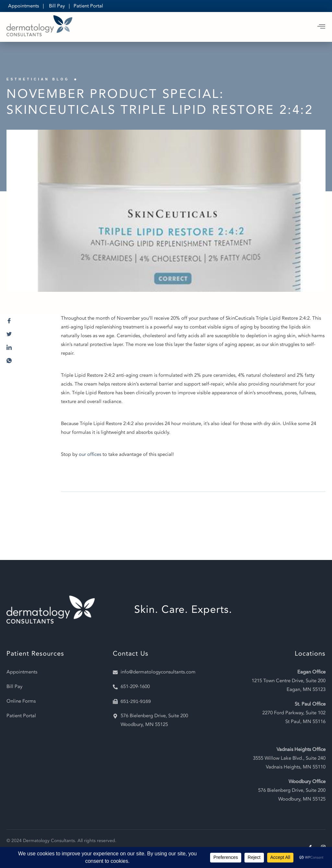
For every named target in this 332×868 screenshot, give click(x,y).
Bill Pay (57, 6)
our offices (90, 454)
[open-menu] (321, 27)
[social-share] (27, 322)
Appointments (24, 6)
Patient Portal (88, 6)
